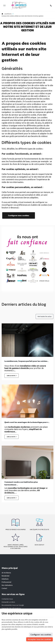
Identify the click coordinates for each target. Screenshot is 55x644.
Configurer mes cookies (19, 215)
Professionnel (6, 582)
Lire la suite (11, 376)
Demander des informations (11, 608)
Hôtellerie (5, 579)
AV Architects (6, 573)
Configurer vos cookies (41, 635)
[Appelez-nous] (51, 6)
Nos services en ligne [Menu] (13, 594)
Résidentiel (6, 576)
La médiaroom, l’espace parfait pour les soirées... (27, 361)
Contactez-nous (7, 599)
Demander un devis (8, 602)
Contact (4, 588)
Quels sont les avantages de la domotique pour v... (27, 422)
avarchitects (7, 14)
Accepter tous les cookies (39, 639)
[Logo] (19, 6)
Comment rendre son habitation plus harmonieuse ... (21, 483)
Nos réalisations (7, 585)
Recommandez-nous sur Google (13, 605)
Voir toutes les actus (45, 316)
